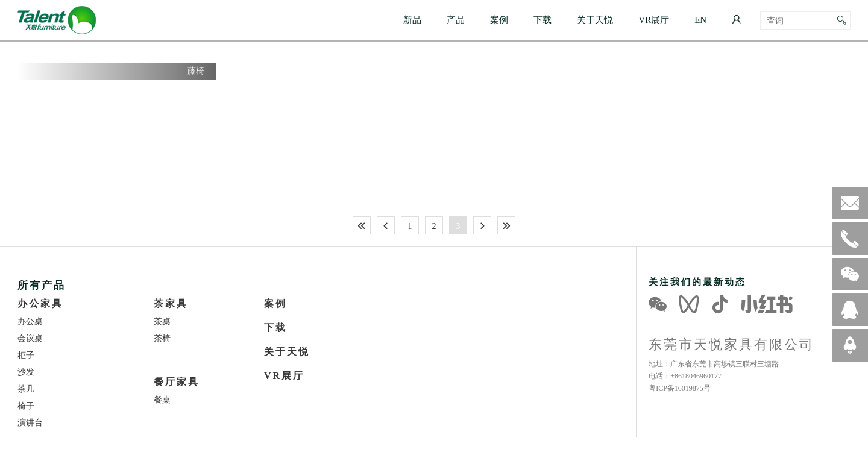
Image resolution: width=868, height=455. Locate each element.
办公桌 (30, 321)
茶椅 (162, 338)
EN (700, 20)
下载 (542, 20)
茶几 (26, 389)
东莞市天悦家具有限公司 (731, 344)
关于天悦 (595, 20)
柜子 (26, 355)
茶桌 (162, 321)
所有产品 (42, 285)
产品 (456, 20)
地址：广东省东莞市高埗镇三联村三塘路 (714, 364)
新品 (412, 20)
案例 (499, 20)
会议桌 (30, 338)
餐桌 (162, 400)
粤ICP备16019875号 (680, 388)
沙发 (26, 372)
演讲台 (30, 422)
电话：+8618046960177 (685, 376)
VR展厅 (654, 20)
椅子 (26, 406)
